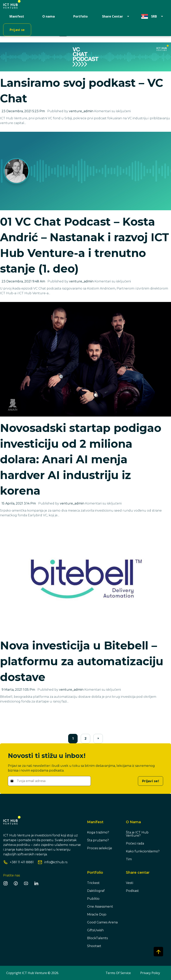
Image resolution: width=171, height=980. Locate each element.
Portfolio (80, 16)
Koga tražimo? (98, 832)
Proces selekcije (100, 848)
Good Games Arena (102, 922)
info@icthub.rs (56, 862)
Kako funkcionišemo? (143, 851)
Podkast (132, 891)
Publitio (93, 899)
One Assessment (100, 907)
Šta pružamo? (98, 840)
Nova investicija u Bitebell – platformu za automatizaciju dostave (82, 661)
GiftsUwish (95, 930)
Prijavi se (17, 30)
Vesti (130, 883)
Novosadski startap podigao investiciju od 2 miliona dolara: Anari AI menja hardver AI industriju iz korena (81, 459)
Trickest (93, 883)
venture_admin (81, 111)
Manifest (17, 16)
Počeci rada (135, 843)
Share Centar (112, 16)
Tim (129, 859)
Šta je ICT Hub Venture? (137, 834)
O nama (49, 16)
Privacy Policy (150, 973)
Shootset (94, 946)
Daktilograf (96, 891)
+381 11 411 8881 (22, 862)
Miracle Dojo (97, 914)
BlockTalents (97, 938)
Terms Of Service (118, 973)
